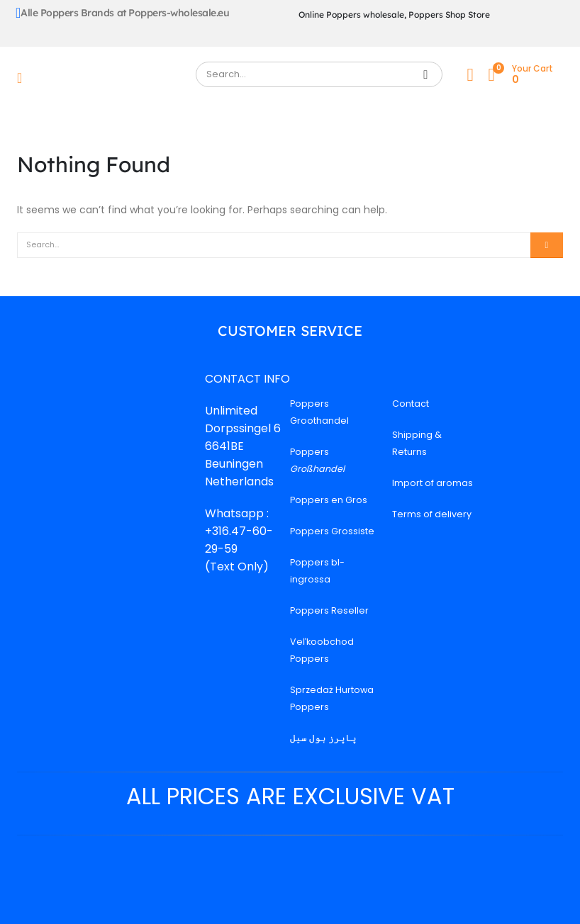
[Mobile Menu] (24, 78)
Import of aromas (433, 483)
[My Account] (470, 75)
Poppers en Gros (329, 500)
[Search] (426, 74)
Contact (411, 404)
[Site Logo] (108, 78)
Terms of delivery (432, 514)
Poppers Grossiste (332, 531)
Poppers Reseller (329, 610)
